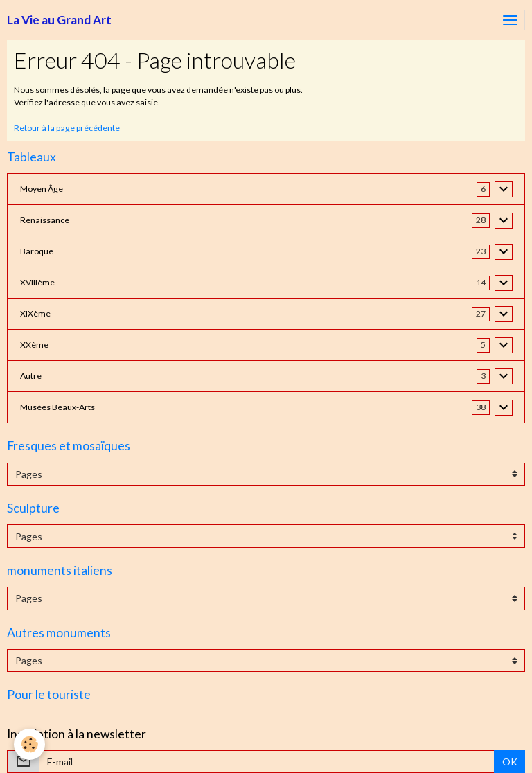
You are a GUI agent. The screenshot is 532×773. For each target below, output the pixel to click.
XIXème (35, 313)
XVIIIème (37, 282)
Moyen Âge (42, 189)
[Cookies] (29, 744)
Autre (31, 376)
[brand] (59, 20)
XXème (34, 345)
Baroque (37, 251)
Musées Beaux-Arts (57, 407)
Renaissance (45, 220)
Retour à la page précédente (67, 128)
